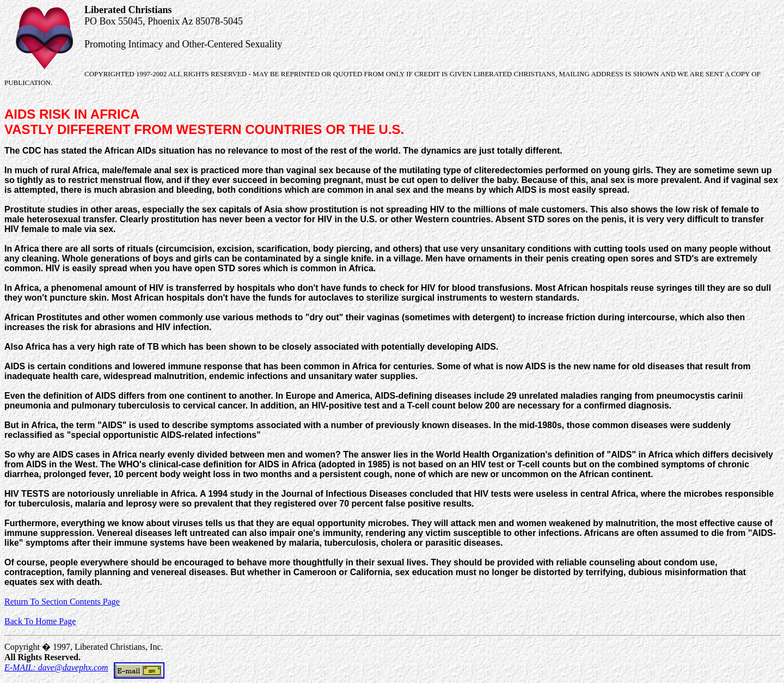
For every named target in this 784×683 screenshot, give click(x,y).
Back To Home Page (40, 621)
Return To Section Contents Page (62, 602)
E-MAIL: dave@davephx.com (84, 667)
